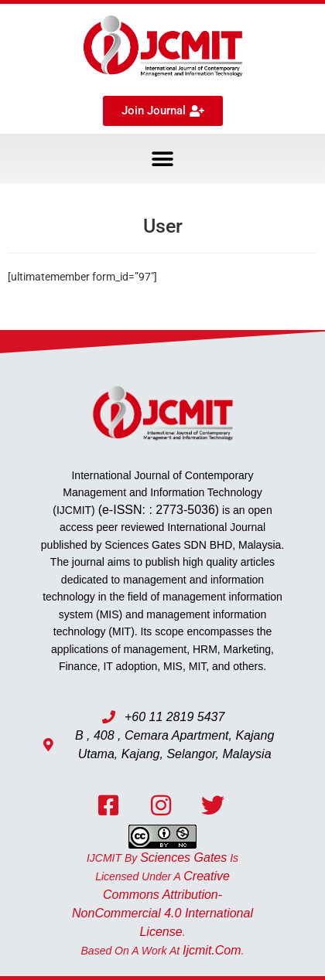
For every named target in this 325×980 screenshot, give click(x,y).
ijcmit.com (212, 950)
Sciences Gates (183, 857)
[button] (163, 159)
